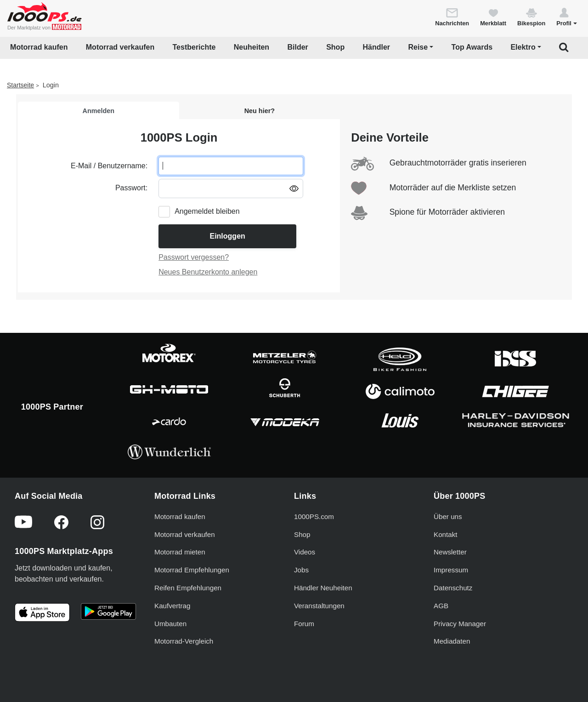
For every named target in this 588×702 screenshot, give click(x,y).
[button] (567, 17)
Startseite (20, 85)
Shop (335, 47)
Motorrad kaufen (39, 47)
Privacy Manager (460, 624)
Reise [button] (418, 47)
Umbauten (170, 624)
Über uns (448, 517)
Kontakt (446, 534)
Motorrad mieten (180, 552)
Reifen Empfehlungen (188, 588)
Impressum (451, 570)
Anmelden (99, 111)
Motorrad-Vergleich (184, 641)
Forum (304, 624)
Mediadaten (452, 641)
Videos (305, 552)
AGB (441, 606)
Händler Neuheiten (323, 588)
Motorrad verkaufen (120, 47)
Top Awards (472, 47)
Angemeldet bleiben (207, 211)
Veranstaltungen (319, 606)
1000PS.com (314, 517)
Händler (377, 47)
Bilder (297, 47)
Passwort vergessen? (194, 257)
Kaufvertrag (172, 606)
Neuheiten (252, 47)
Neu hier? (260, 111)
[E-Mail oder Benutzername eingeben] (231, 166)
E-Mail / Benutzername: (109, 166)
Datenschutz (453, 588)
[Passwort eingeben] (231, 188)
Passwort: (131, 188)
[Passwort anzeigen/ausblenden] (294, 188)
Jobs (301, 570)
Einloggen (227, 236)
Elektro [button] (523, 47)
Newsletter (450, 552)
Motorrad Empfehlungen (192, 570)
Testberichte (194, 47)
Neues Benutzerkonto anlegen (208, 272)
